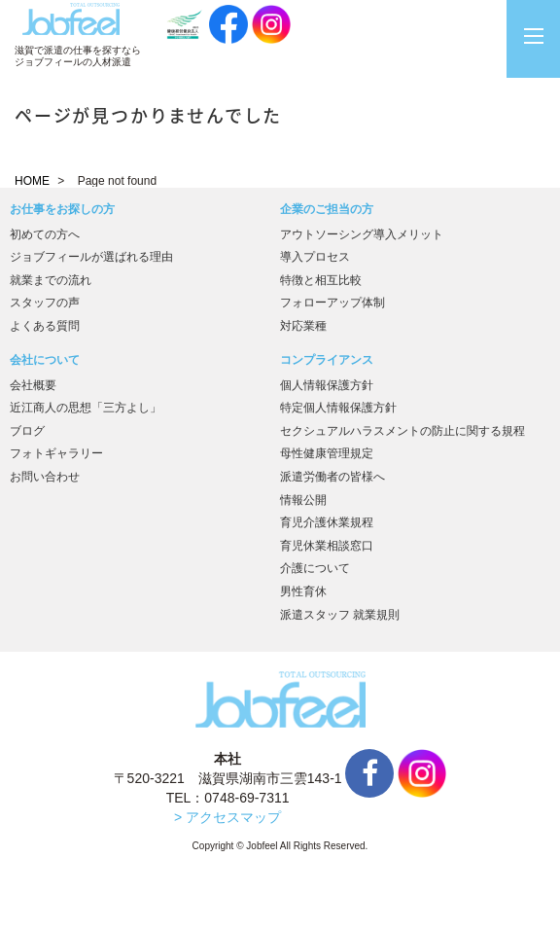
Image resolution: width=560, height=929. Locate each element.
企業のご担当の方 (327, 209)
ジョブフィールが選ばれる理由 (91, 257)
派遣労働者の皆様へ (332, 477)
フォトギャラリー (56, 453)
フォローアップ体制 (332, 303)
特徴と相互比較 (321, 280)
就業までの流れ (51, 280)
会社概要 (33, 385)
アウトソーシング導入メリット (362, 234)
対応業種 (303, 326)
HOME (32, 181)
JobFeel (71, 19)
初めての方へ (45, 234)
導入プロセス (315, 257)
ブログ (27, 431)
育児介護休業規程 (327, 522)
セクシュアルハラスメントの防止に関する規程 (402, 431)
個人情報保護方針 (327, 385)
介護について (315, 568)
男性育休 (303, 591)
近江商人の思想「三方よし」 (86, 408)
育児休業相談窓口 (327, 546)
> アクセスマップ (227, 817)
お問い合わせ (45, 477)
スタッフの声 (45, 303)
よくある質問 (45, 326)
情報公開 (303, 500)
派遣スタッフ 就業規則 (340, 615)
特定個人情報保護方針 (338, 408)
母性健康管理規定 (327, 453)
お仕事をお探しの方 (62, 209)
